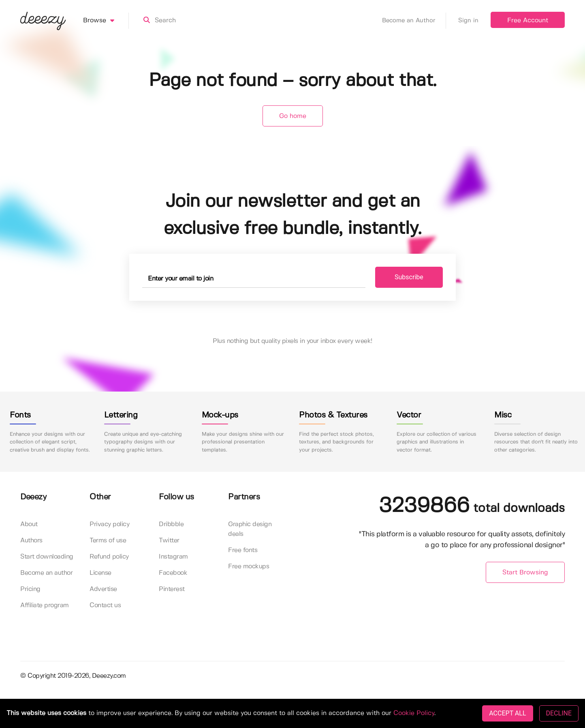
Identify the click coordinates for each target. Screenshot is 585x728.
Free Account (528, 20)
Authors (31, 541)
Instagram (173, 557)
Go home (293, 116)
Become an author (46, 573)
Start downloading (47, 557)
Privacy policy (109, 524)
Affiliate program (45, 605)
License (100, 573)
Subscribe (409, 277)
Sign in (468, 21)
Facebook (173, 573)
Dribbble (171, 524)
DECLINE (559, 713)
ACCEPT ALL (507, 713)
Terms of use (108, 541)
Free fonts (243, 550)
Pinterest (172, 589)
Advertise (103, 589)
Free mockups (249, 566)
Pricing (30, 589)
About (29, 524)
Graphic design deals (250, 529)
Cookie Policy (414, 713)
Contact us (105, 605)
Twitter (169, 541)
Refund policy (109, 557)
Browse (106, 21)
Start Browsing (525, 573)
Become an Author (414, 21)
